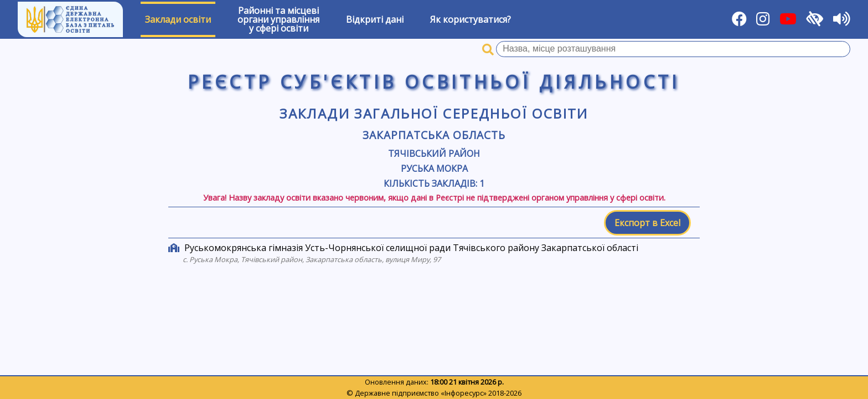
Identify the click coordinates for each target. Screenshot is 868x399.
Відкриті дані (375, 19)
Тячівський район (434, 154)
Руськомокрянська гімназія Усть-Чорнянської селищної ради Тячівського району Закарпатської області (411, 248)
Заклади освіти (178, 19)
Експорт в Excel (647, 223)
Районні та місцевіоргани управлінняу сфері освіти (278, 19)
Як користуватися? (471, 19)
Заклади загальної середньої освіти (434, 113)
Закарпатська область (434, 135)
